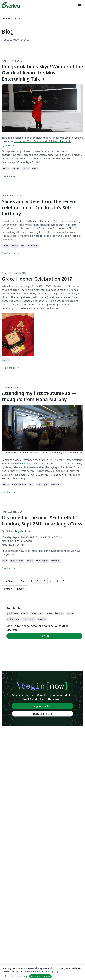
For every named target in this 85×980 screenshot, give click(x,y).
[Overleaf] (12, 5)
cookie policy (52, 971)
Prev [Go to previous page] (22, 581)
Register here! (23, 531)
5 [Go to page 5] (57, 581)
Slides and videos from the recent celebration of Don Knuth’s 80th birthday (39, 208)
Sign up (44, 636)
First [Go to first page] (9, 581)
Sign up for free (43, 706)
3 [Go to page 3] (44, 581)
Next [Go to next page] (8, 589)
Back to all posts (13, 18)
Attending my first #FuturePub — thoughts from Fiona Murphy (39, 396)
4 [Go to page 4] (51, 581)
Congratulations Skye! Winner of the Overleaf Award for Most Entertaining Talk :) (42, 73)
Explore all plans (43, 714)
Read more (11, 176)
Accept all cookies (40, 976)
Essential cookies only (16, 976)
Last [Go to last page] (21, 589)
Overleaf (25, 464)
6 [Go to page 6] (64, 581)
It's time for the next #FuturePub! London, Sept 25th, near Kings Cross (42, 521)
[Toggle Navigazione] (80, 5)
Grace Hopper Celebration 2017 (37, 279)
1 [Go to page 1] (31, 581)
